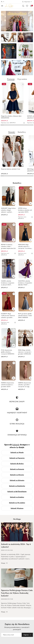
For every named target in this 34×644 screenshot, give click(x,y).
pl (3, 2)
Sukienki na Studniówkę (17, 486)
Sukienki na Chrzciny (17, 475)
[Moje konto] (27, 2)
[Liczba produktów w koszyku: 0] (31, 6)
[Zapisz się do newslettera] (11, 635)
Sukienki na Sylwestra (17, 480)
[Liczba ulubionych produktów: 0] (27, 6)
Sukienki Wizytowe (17, 508)
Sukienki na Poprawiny (17, 458)
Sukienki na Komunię (17, 469)
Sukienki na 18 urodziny (17, 503)
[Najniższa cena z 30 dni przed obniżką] (24, 123)
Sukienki (16, 445)
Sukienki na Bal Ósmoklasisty (17, 492)
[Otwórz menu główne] (2, 6)
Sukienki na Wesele (17, 452)
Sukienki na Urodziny (17, 497)
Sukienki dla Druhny (17, 464)
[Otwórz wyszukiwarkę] (23, 6)
